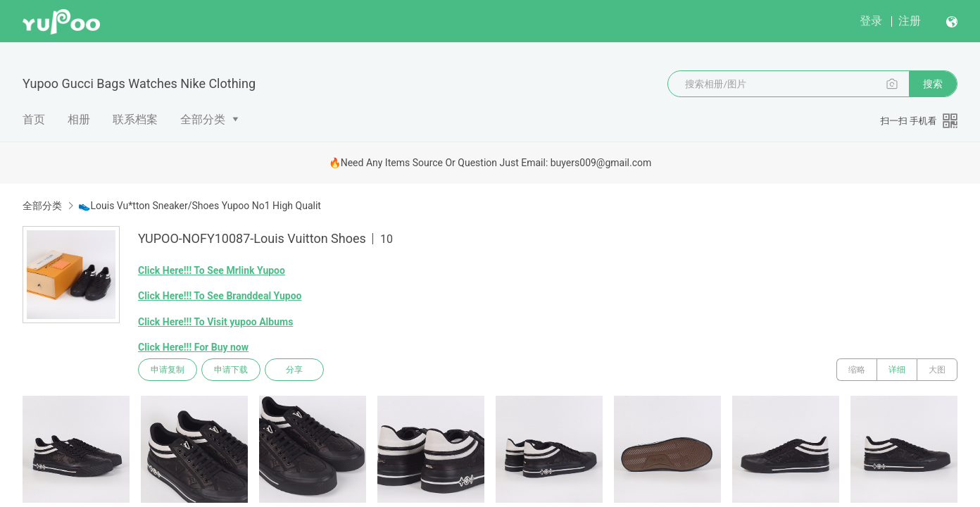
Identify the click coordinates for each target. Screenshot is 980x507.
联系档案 (135, 119)
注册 (910, 21)
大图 (937, 370)
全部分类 (203, 119)
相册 (79, 119)
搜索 (933, 84)
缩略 (857, 370)
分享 (294, 370)
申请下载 (231, 370)
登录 (871, 21)
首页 (34, 119)
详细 (897, 370)
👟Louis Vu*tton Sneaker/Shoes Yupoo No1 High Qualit (199, 206)
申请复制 (168, 370)
